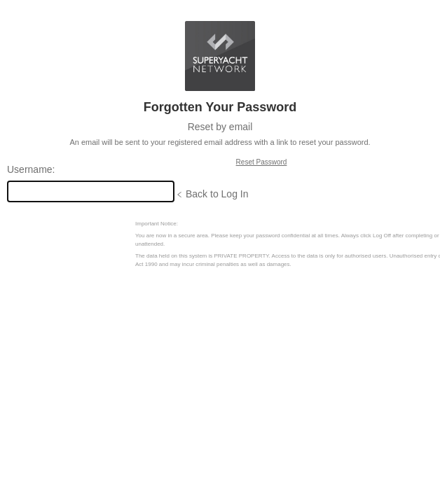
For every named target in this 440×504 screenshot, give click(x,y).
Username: (31, 169)
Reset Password (262, 162)
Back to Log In (217, 194)
